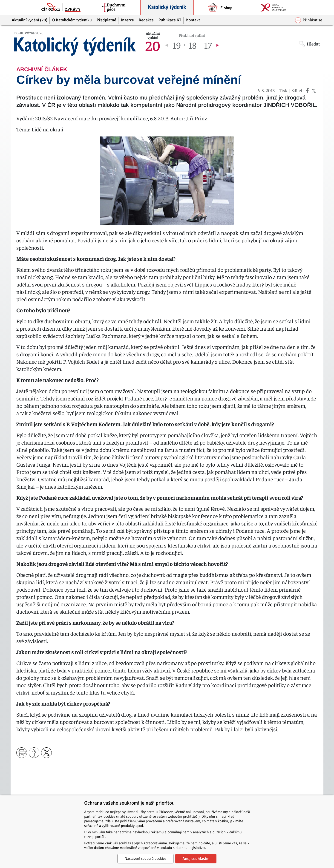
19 (177, 45)
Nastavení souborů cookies (145, 859)
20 (153, 45)
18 (192, 45)
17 (208, 45)
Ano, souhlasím (196, 859)
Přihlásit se (309, 20)
